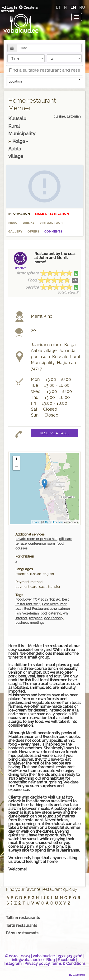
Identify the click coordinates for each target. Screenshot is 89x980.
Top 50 (55, 599)
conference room (42, 544)
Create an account (20, 9)
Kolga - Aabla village (18, 149)
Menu (13, 223)
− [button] (16, 467)
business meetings (30, 623)
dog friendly (54, 618)
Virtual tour (51, 223)
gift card (66, 539)
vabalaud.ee (44, 956)
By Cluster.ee (77, 975)
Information (19, 214)
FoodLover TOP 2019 (32, 599)
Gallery (15, 231)
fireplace (36, 618)
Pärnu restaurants (22, 933)
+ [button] (16, 460)
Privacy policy (37, 964)
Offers (33, 231)
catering (55, 613)
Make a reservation (52, 214)
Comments (53, 231)
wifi (65, 613)
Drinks (29, 223)
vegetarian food (35, 613)
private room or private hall (36, 539)
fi (66, 7)
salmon (64, 609)
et (58, 7)
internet (21, 618)
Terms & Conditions (68, 964)
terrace (21, 544)
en (73, 7)
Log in (10, 7)
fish (18, 613)
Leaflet (36, 522)
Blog (51, 960)
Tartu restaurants (21, 925)
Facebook (66, 960)
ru (82, 7)
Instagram (13, 964)
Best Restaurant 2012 (40, 609)
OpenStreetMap (54, 522)
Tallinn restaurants (23, 918)
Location (44, 81)
